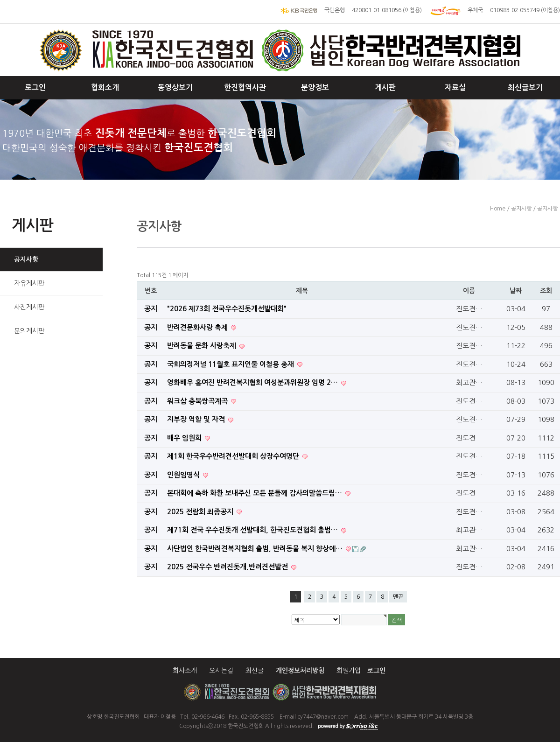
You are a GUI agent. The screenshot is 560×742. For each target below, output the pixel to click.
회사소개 (185, 671)
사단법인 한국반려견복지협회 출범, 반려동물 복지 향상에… (256, 549)
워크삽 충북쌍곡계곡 (198, 401)
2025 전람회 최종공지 (201, 512)
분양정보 (315, 87)
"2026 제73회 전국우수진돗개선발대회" (227, 309)
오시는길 (221, 671)
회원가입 (349, 671)
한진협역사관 (245, 87)
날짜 (516, 291)
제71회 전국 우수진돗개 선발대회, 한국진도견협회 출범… (253, 530)
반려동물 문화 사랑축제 (203, 346)
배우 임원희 (185, 438)
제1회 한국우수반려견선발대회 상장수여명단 (234, 456)
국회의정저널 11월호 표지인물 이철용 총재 (231, 364)
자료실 (455, 87)
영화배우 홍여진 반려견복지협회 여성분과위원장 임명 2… (253, 382)
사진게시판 (29, 307)
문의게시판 (29, 331)
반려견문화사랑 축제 (198, 327)
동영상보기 (175, 87)
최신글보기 (525, 87)
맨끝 (398, 597)
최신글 (255, 671)
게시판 (385, 87)
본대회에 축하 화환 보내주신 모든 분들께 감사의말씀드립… (255, 493)
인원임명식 (184, 475)
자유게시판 (29, 283)
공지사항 (26, 259)
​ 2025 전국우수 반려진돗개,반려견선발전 (228, 567)
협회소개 (105, 87)
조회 (546, 291)
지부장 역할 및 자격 (197, 419)
